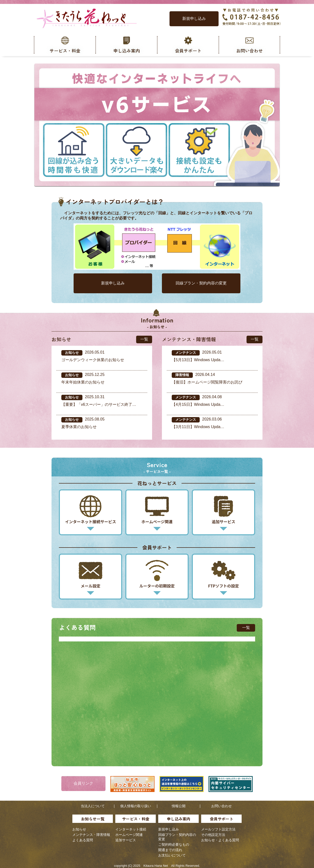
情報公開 (179, 806)
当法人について (93, 806)
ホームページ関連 (129, 835)
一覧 (144, 339)
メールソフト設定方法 (218, 829)
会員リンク (83, 783)
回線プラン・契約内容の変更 (201, 283)
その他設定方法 (213, 835)
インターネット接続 (131, 829)
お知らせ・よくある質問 (220, 840)
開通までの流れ (170, 850)
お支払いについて (172, 855)
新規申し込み (194, 19)
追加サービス (126, 840)
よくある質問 (83, 840)
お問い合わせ (222, 806)
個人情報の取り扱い (136, 806)
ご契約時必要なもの (174, 844)
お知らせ (79, 829)
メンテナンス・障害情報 (91, 835)
